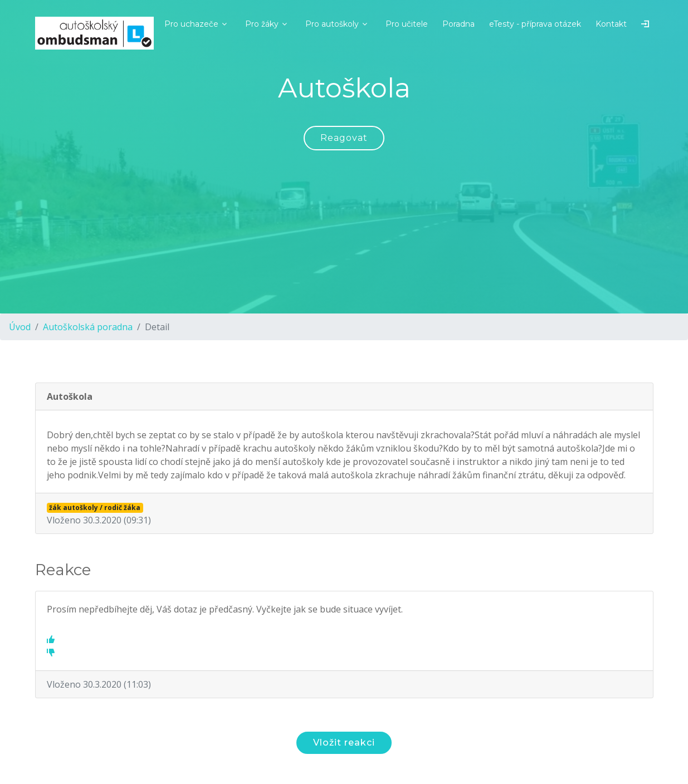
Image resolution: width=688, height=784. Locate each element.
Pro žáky (262, 24)
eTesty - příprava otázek (535, 24)
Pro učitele (407, 24)
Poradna (458, 24)
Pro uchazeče (191, 24)
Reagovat (344, 138)
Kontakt (611, 24)
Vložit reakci (344, 743)
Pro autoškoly (332, 24)
